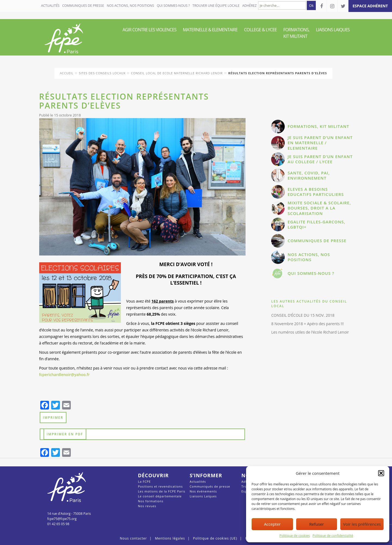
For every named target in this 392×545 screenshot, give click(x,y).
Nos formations (151, 501)
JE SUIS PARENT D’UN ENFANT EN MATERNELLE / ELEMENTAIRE (320, 143)
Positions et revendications (160, 486)
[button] (381, 473)
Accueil (67, 73)
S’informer (206, 475)
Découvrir (153, 475)
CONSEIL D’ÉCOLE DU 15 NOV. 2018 (303, 315)
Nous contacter (133, 538)
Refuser (317, 524)
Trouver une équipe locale (216, 6)
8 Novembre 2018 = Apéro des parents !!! (307, 324)
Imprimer (53, 418)
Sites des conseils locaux (102, 73)
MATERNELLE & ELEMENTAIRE (210, 30)
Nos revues (147, 506)
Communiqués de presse (210, 486)
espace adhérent (370, 6)
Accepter (272, 524)
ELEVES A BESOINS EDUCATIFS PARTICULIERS (316, 192)
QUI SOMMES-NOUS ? (173, 6)
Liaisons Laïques (203, 496)
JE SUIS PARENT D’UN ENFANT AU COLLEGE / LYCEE (320, 159)
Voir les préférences (362, 524)
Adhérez (249, 6)
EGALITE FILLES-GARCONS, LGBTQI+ (316, 224)
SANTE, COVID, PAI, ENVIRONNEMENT (309, 175)
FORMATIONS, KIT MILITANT (296, 33)
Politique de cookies (295, 536)
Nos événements (203, 491)
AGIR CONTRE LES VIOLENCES (149, 30)
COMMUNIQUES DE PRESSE (83, 6)
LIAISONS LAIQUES (333, 30)
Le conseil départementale (160, 496)
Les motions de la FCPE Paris (162, 491)
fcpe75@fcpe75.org (62, 519)
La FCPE (144, 481)
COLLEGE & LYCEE (260, 30)
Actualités (50, 6)
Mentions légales (170, 538)
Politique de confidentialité (333, 536)
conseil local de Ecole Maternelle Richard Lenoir (177, 73)
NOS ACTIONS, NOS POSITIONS (130, 6)
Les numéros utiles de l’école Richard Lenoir (310, 332)
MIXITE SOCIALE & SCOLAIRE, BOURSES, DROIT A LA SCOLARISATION (319, 208)
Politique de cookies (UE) (215, 538)
